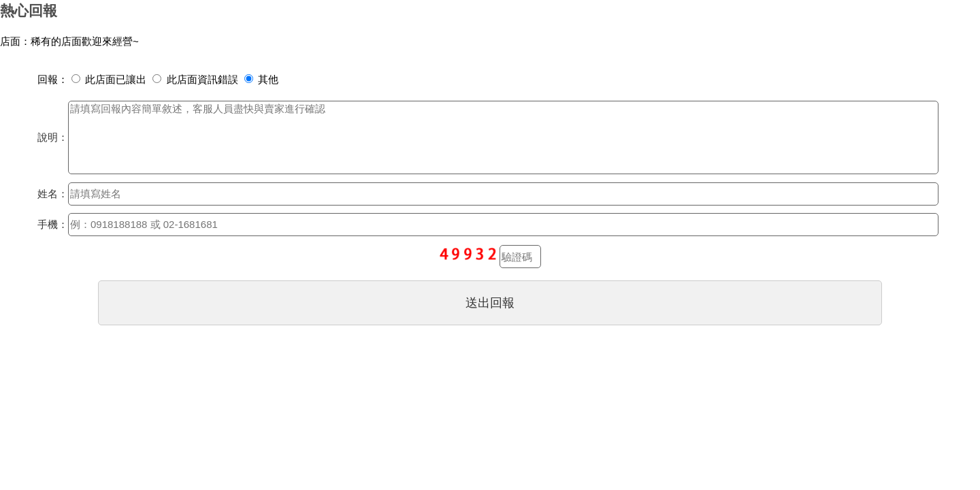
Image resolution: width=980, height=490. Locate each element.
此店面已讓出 (109, 79)
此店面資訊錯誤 (195, 79)
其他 (261, 79)
